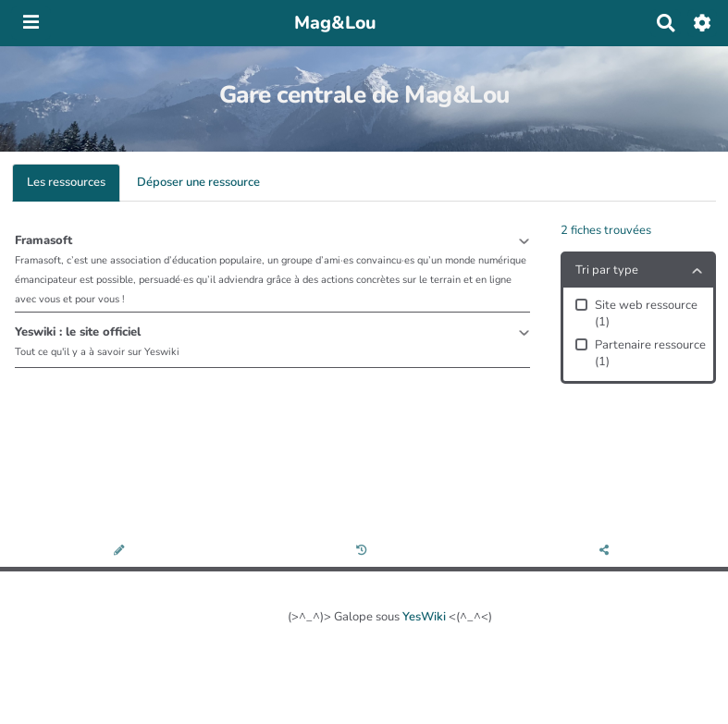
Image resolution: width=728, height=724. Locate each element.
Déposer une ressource (198, 182)
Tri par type (607, 270)
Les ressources (66, 182)
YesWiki (424, 617)
